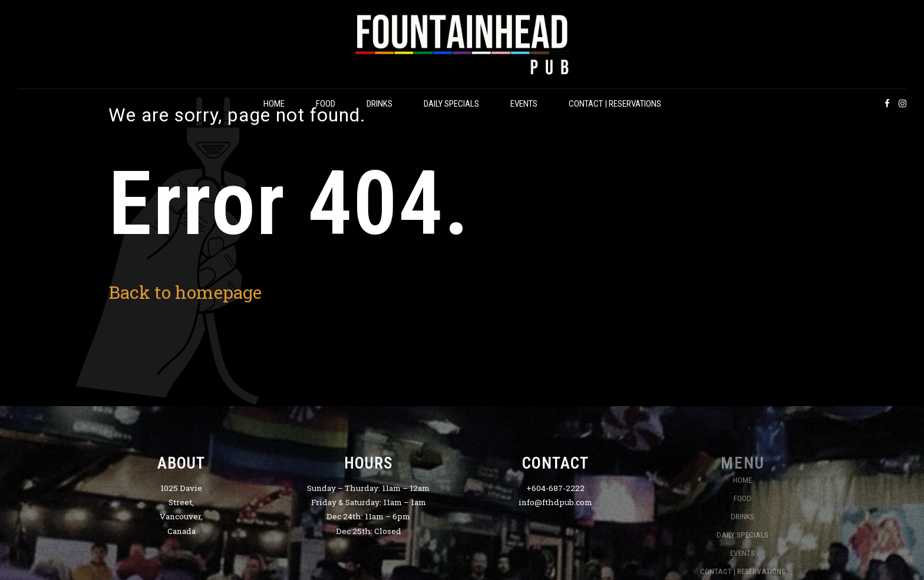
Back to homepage (185, 292)
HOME (274, 104)
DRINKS (379, 104)
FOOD (326, 104)
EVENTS (524, 104)
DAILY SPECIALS (451, 104)
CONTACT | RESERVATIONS (615, 104)
